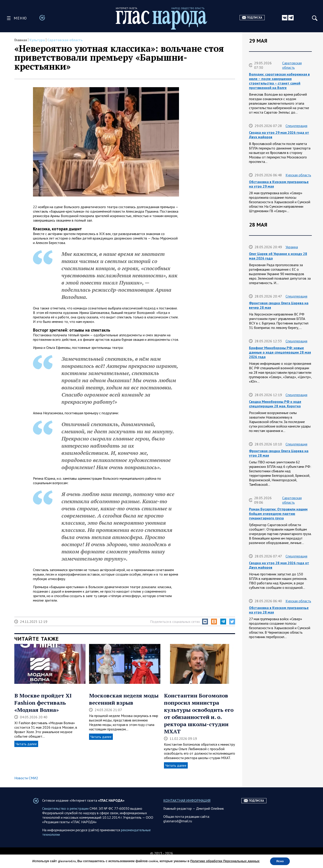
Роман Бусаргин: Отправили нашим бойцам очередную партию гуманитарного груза (278, 514)
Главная (21, 40)
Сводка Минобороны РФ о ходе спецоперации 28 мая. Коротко (275, 404)
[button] (205, 622)
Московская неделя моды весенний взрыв (124, 699)
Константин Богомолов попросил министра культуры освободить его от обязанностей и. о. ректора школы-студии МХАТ (199, 713)
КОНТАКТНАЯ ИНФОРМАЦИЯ (187, 809)
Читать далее (26, 744)
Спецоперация (296, 126)
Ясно (280, 861)
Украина (292, 247)
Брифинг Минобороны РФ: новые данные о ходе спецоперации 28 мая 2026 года (280, 352)
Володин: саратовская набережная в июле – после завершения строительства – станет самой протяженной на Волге (279, 81)
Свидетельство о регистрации (65, 817)
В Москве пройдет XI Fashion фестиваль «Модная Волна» (43, 703)
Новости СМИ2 (26, 778)
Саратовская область (65, 40)
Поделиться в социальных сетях (175, 622)
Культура (37, 40)
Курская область (298, 175)
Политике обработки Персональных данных (224, 861)
